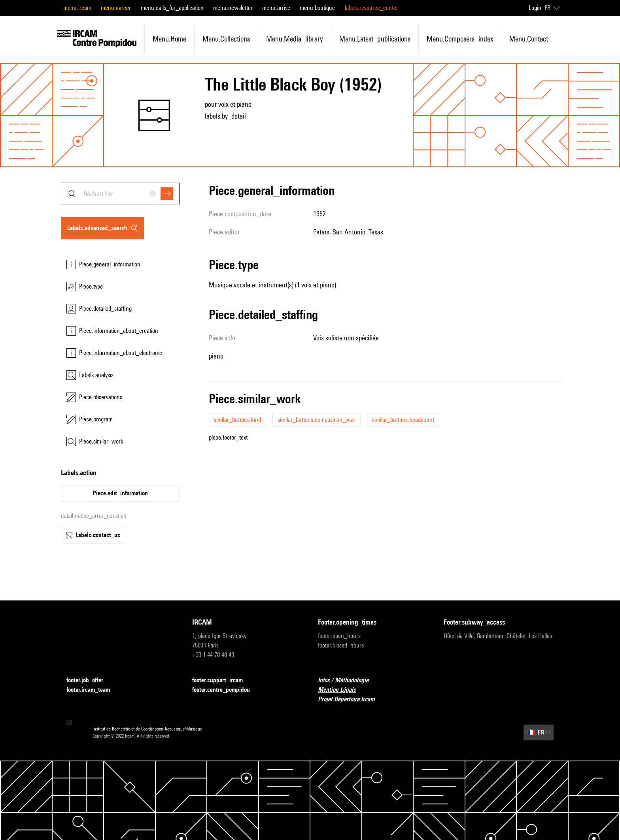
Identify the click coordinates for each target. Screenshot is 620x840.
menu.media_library (295, 39)
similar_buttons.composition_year (317, 420)
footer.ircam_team (93, 690)
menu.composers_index (460, 39)
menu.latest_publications (375, 39)
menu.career (116, 8)
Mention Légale (342, 690)
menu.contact (529, 39)
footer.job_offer (90, 680)
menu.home (169, 39)
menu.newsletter (233, 8)
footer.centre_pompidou (226, 690)
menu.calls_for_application (172, 8)
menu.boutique (317, 8)
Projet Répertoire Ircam (351, 699)
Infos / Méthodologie (348, 680)
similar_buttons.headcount (403, 420)
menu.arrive (276, 8)
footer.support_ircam (222, 680)
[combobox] (120, 193)
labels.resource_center (371, 8)
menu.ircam (77, 8)
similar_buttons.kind (237, 420)
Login (535, 8)
